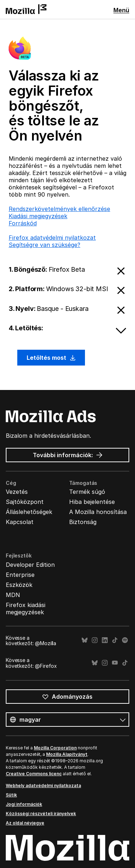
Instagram (95, 640)
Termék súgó (87, 492)
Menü (121, 10)
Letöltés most (51, 358)
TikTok (115, 640)
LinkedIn (105, 640)
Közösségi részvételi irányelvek (41, 814)
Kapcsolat (20, 522)
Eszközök (19, 585)
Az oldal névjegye (25, 823)
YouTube (115, 663)
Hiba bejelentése (92, 502)
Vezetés (17, 492)
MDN (13, 595)
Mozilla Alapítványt (67, 754)
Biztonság (83, 522)
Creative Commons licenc (34, 774)
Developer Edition (30, 565)
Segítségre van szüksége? (44, 245)
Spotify (125, 640)
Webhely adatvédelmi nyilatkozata (43, 786)
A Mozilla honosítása (98, 512)
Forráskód (23, 223)
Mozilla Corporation (55, 748)
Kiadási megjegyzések (38, 216)
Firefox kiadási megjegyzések (26, 608)
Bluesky (85, 640)
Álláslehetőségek (29, 512)
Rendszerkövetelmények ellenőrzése (59, 209)
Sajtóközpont (25, 502)
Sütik (11, 795)
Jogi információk (24, 804)
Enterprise (20, 575)
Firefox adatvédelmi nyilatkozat (52, 238)
